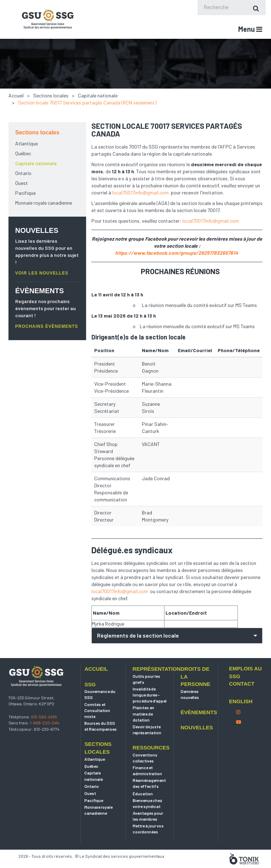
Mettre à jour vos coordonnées (148, 845)
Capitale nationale (98, 95)
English (241, 718)
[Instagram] (238, 728)
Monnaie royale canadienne (44, 203)
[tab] (177, 636)
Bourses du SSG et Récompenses (101, 743)
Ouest (22, 183)
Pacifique (25, 193)
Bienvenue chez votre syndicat (147, 820)
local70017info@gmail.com (140, 192)
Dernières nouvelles (190, 711)
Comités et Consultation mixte (97, 727)
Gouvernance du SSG (100, 711)
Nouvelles (197, 744)
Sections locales (51, 95)
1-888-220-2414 (45, 740)
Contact (242, 700)
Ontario (23, 173)
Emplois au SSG (245, 689)
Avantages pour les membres (148, 833)
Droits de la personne (195, 693)
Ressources (150, 764)
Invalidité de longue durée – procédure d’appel (150, 711)
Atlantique (26, 143)
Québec (23, 153)
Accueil (16, 95)
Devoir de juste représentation (147, 746)
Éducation (143, 810)
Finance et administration (147, 787)
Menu (250, 29)
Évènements (198, 729)
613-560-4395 (44, 733)
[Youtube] (239, 738)
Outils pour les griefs (146, 696)
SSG (90, 701)
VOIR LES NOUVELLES (42, 273)
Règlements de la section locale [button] (138, 635)
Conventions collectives (145, 774)
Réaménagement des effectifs (149, 800)
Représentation (150, 685)
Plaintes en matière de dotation (143, 730)
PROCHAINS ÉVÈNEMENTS (47, 326)
